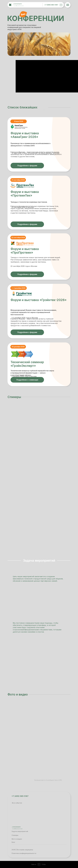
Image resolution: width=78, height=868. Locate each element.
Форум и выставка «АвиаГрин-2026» (25, 135)
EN (61, 5)
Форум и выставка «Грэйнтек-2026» (39, 300)
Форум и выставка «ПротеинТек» (25, 194)
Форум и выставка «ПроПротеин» (25, 251)
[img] (32, 4)
